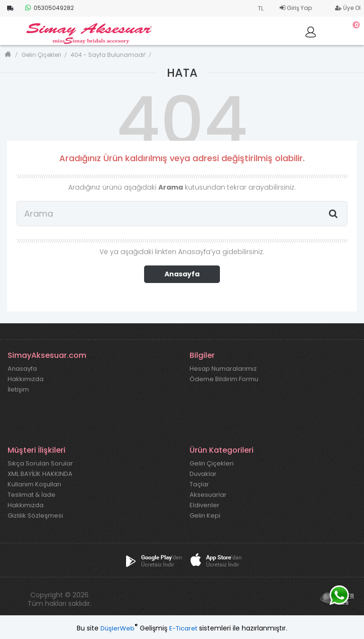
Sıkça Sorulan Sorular (40, 464)
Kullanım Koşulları (34, 484)
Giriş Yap (296, 8)
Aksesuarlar (208, 495)
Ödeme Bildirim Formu (224, 379)
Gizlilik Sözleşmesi (35, 516)
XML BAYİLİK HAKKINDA (40, 474)
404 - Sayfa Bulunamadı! (108, 55)
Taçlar (199, 484)
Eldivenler (205, 505)
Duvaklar (203, 474)
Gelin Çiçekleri (41, 55)
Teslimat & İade (32, 495)
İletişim (18, 390)
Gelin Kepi (205, 516)
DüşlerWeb (118, 628)
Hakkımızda (26, 379)
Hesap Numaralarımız (223, 369)
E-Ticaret (183, 628)
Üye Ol (348, 8)
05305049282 (50, 8)
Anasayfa (182, 274)
